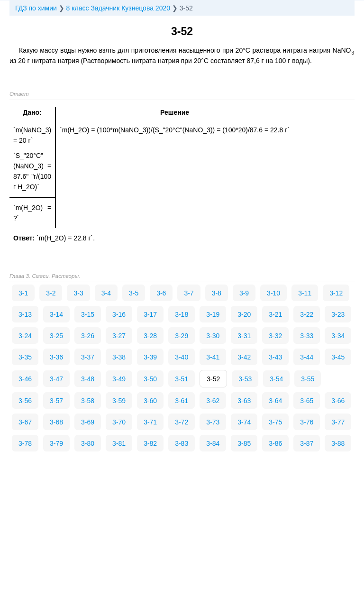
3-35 (25, 357)
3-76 (307, 422)
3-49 (119, 379)
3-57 (56, 401)
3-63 (244, 401)
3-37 (88, 357)
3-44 (307, 357)
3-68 (56, 422)
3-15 (88, 314)
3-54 (276, 379)
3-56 (25, 401)
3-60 (150, 401)
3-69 (88, 422)
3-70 (119, 422)
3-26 (88, 336)
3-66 (338, 401)
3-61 (182, 401)
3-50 (150, 379)
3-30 (213, 336)
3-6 (161, 293)
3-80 (88, 443)
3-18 (182, 314)
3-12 (336, 293)
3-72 (182, 422)
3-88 (338, 443)
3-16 (119, 314)
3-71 (150, 422)
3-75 (275, 422)
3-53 (245, 379)
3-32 (275, 336)
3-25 (56, 336)
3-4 (106, 293)
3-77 (338, 422)
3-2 (51, 293)
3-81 (119, 443)
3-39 (150, 357)
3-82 (150, 443)
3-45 (338, 357)
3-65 (307, 401)
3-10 (273, 293)
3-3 (78, 293)
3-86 (275, 443)
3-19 (213, 314)
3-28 (150, 336)
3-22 (307, 314)
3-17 (150, 314)
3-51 (182, 379)
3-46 (25, 379)
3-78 (25, 443)
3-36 (56, 357)
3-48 (88, 379)
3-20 (244, 314)
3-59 (119, 401)
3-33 (307, 336)
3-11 (305, 293)
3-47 (56, 379)
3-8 (217, 293)
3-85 (244, 443)
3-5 (134, 293)
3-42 (244, 357)
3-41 (213, 357)
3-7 (189, 293)
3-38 (119, 357)
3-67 (25, 422)
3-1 (23, 293)
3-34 (338, 336)
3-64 (275, 401)
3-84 (213, 443)
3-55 (308, 379)
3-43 (275, 357)
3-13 (25, 314)
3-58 (88, 401)
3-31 (244, 336)
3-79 (56, 443)
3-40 (182, 357)
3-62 (213, 401)
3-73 (213, 422)
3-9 (244, 293)
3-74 (244, 422)
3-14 (56, 314)
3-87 (307, 443)
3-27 (119, 336)
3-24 (25, 336)
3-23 (338, 314)
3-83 (182, 443)
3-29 (182, 336)
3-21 (275, 314)
